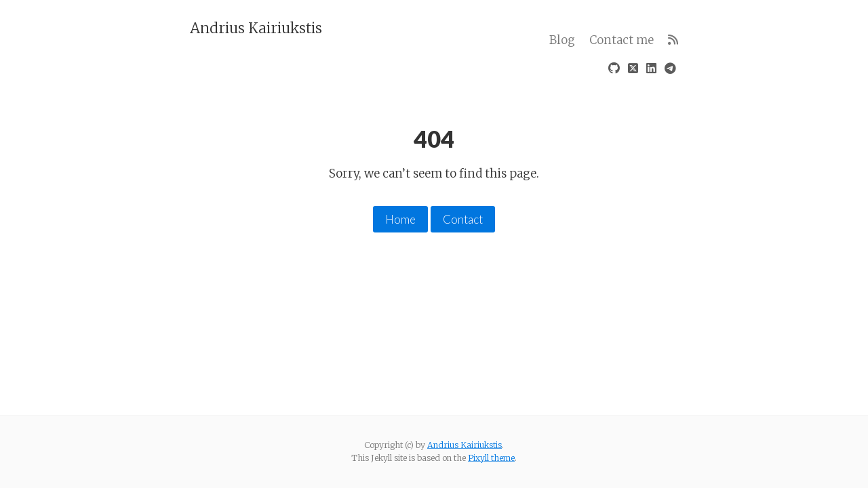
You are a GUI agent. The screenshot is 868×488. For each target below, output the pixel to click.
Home (400, 219)
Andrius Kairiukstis (256, 27)
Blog (562, 40)
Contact (463, 219)
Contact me (622, 40)
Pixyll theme (491, 458)
